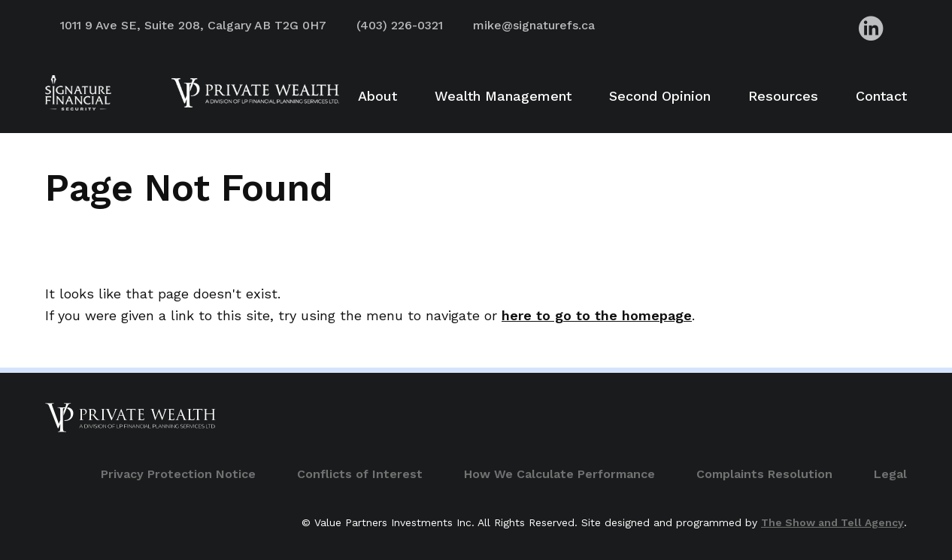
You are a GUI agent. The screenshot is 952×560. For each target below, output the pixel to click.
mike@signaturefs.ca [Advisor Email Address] (534, 25)
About (377, 96)
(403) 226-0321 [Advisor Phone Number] (400, 25)
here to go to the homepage (597, 315)
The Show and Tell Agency (832, 522)
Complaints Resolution (764, 474)
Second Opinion (660, 96)
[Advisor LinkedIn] (871, 28)
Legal (890, 474)
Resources (783, 96)
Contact (881, 96)
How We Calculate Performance (559, 474)
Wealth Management (503, 96)
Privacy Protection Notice (178, 474)
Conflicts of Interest (360, 474)
